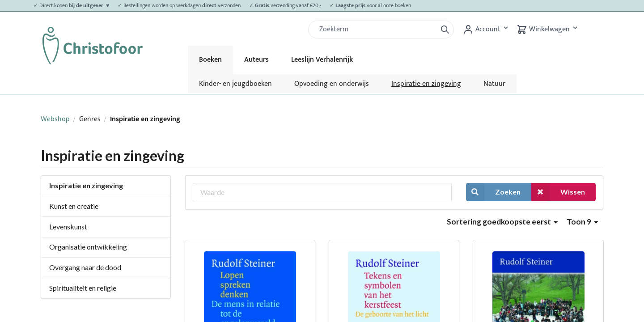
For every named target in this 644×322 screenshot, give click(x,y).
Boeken (210, 60)
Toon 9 (582, 222)
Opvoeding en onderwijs (332, 84)
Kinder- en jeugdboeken (235, 84)
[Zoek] (376, 30)
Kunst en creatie (74, 206)
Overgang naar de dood (85, 267)
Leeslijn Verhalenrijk (322, 60)
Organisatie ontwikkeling (88, 247)
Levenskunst (68, 227)
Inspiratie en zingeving (426, 84)
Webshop (55, 119)
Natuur (494, 84)
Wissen (558, 192)
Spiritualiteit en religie (83, 288)
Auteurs (256, 60)
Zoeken (493, 192)
